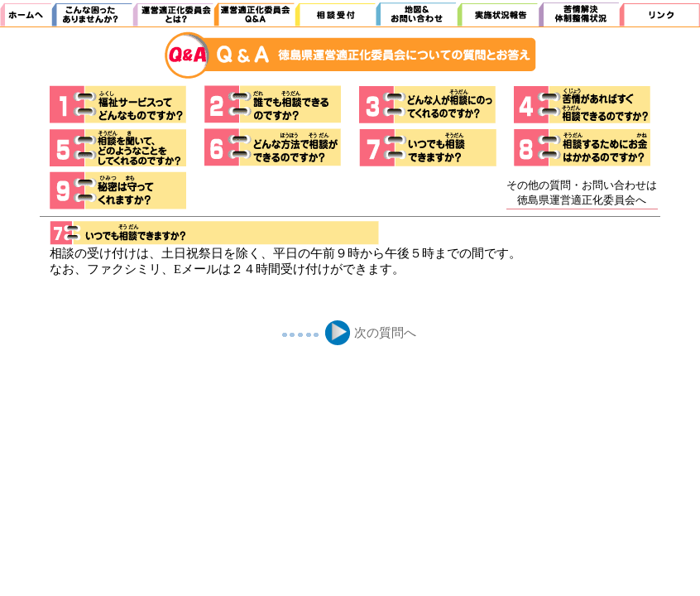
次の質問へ (385, 333)
